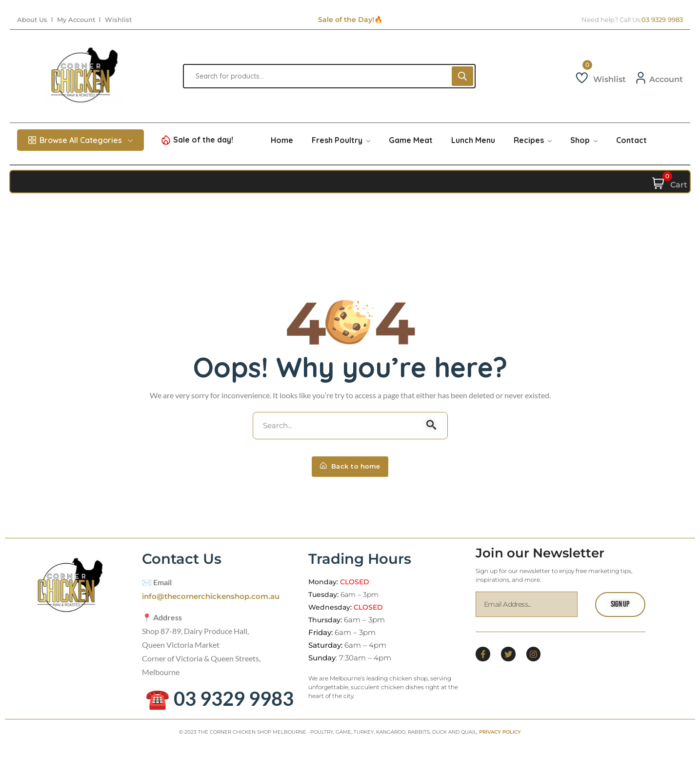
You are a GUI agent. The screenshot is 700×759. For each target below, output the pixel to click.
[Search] (462, 76)
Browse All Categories (80, 140)
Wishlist (118, 20)
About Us (32, 20)
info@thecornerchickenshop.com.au (215, 603)
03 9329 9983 (662, 20)
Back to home (350, 472)
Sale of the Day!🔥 (350, 20)
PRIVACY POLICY (500, 738)
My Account (76, 20)
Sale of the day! (203, 140)
